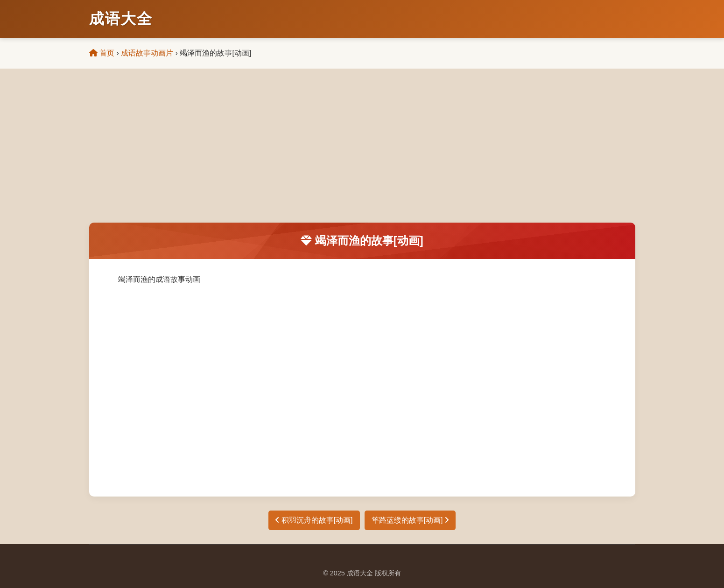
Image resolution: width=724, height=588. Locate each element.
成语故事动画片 (147, 53)
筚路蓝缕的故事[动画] (410, 520)
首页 (102, 53)
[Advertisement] (362, 153)
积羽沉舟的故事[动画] (314, 520)
